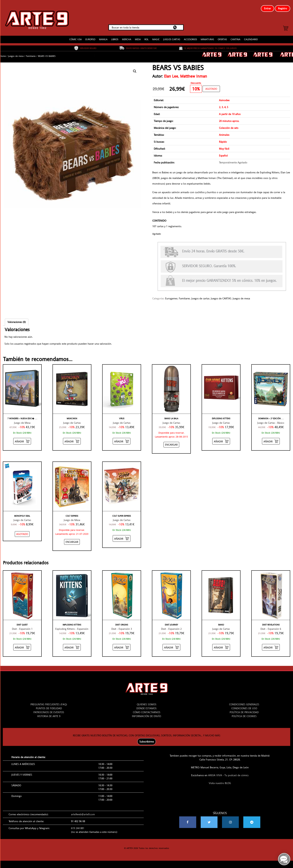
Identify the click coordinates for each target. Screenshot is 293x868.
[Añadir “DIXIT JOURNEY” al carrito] (171, 644)
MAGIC (156, 36)
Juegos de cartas (200, 295)
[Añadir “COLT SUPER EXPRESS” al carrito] (122, 535)
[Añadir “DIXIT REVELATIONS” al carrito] (271, 644)
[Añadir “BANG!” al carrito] (221, 644)
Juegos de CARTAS (221, 295)
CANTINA (235, 36)
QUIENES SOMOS (147, 701)
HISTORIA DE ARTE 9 (49, 713)
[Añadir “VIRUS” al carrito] (122, 438)
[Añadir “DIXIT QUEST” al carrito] (22, 644)
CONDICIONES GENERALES (244, 701)
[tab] (17, 319)
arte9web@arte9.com (83, 811)
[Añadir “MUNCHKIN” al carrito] (72, 438)
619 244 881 (78, 825)
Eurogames (171, 295)
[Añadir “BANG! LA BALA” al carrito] (171, 442)
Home (3, 53)
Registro (283, 8)
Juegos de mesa (16, 53)
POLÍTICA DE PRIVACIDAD (244, 709)
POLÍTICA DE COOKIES (244, 713)
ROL (146, 36)
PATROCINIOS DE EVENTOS (49, 709)
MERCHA (127, 36)
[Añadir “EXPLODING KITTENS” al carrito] (221, 438)
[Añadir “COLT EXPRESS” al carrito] (72, 539)
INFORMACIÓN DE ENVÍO (146, 713)
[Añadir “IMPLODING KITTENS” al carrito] (72, 644)
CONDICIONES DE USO (244, 705)
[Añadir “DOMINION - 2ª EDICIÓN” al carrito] (271, 438)
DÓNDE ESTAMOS (146, 705)
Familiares (31, 53)
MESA (138, 36)
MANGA (103, 36)
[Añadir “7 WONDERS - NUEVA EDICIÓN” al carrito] (22, 438)
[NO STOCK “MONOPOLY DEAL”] (22, 531)
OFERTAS (222, 36)
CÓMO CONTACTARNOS (147, 709)
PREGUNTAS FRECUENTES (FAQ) (49, 701)
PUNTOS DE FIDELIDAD (49, 705)
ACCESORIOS (190, 36)
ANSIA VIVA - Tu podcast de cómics (228, 772)
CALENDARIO (251, 36)
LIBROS (115, 36)
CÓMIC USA (75, 36)
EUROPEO (90, 36)
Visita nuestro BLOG (220, 780)
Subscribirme (147, 739)
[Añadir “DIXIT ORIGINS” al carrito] (122, 644)
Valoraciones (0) (17, 319)
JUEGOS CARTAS (172, 36)
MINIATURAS (207, 36)
